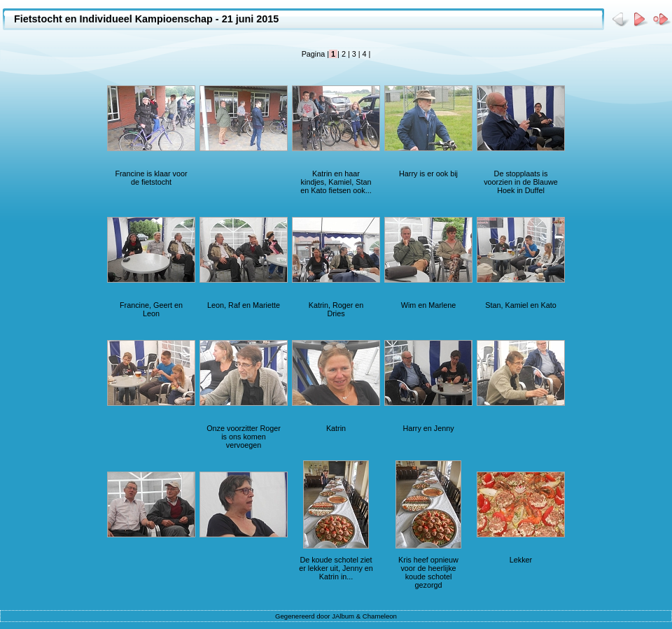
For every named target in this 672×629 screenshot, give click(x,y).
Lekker (521, 560)
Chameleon (380, 616)
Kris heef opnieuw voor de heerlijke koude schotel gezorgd (428, 572)
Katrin (336, 428)
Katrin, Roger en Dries (336, 309)
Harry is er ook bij (428, 174)
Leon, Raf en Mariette (244, 305)
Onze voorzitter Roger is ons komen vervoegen (244, 437)
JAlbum (343, 616)
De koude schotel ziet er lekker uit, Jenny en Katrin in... (336, 568)
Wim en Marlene (429, 305)
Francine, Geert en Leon (151, 309)
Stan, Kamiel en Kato (520, 305)
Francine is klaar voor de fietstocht (151, 178)
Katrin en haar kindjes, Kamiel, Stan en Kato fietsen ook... (336, 182)
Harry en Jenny (428, 428)
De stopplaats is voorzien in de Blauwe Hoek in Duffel (521, 182)
